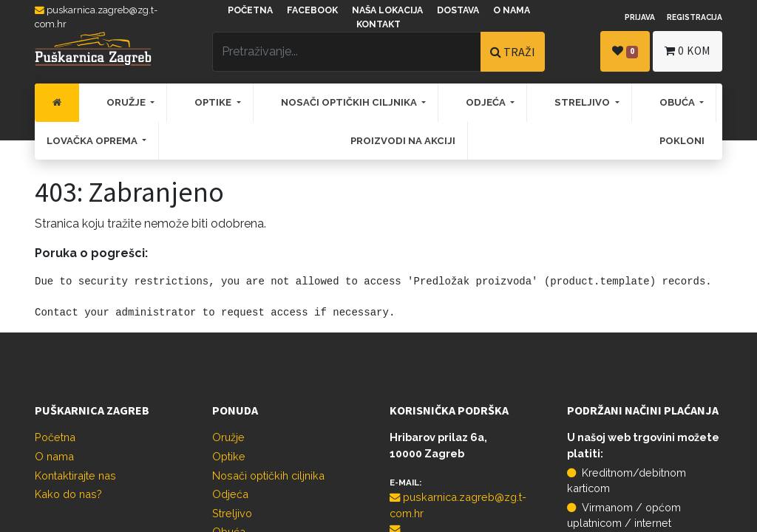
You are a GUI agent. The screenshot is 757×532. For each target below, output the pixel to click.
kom (688, 51)
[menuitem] (57, 103)
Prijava (640, 17)
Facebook (312, 10)
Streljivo (232, 513)
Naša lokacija (387, 10)
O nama (512, 10)
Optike (229, 456)
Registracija (695, 17)
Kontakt (378, 24)
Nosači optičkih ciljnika (268, 475)
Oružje (228, 437)
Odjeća (230, 494)
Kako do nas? (68, 494)
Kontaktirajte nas (75, 475)
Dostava (458, 10)
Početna (250, 10)
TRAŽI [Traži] (513, 52)
